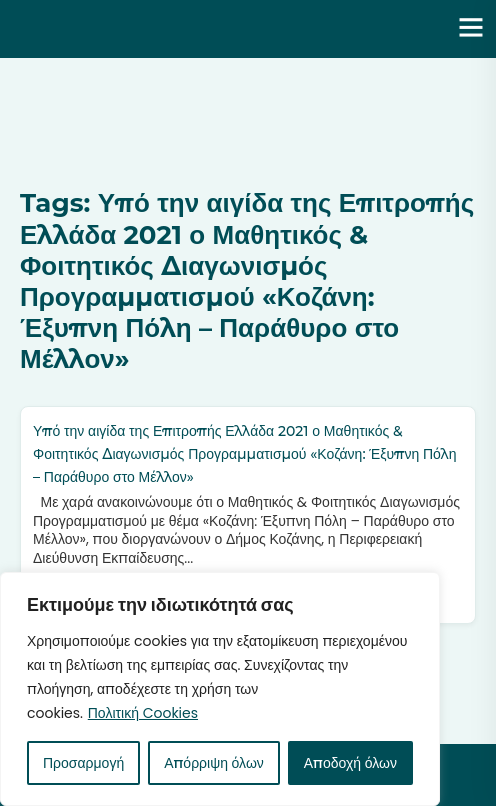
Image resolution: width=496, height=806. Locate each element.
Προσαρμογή (83, 763)
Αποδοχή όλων (350, 763)
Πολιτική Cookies (143, 713)
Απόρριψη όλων (214, 763)
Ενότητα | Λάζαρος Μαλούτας (156, 28)
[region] (220, 689)
